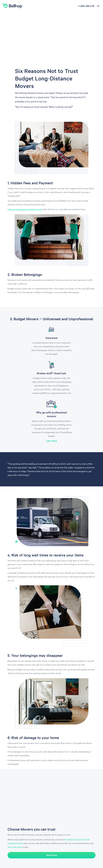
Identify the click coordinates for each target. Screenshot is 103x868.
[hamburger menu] (98, 6)
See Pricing (51, 855)
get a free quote (15, 847)
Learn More (51, 441)
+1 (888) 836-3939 (86, 6)
